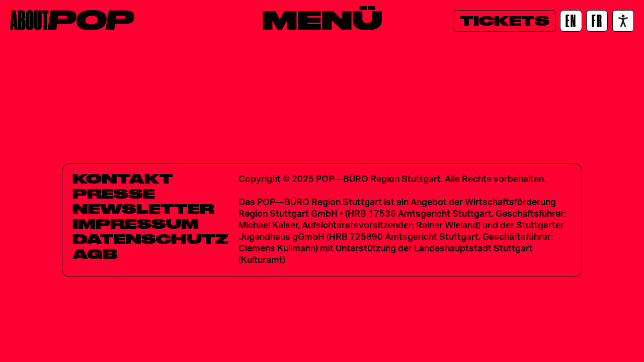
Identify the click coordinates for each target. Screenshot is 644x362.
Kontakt (123, 178)
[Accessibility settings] (623, 21)
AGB (95, 254)
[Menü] (322, 20)
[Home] (72, 20)
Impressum (136, 224)
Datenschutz (150, 239)
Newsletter (143, 209)
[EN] (571, 21)
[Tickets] (504, 21)
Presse (114, 194)
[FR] (597, 21)
